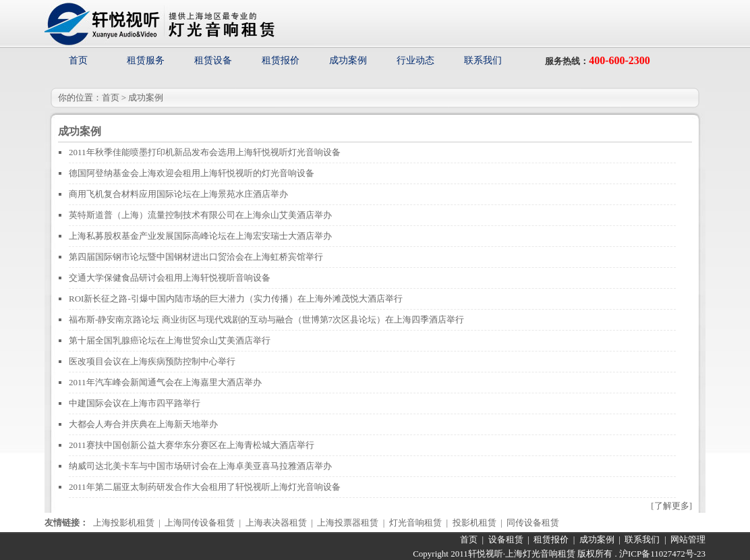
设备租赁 (506, 539)
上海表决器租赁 (276, 523)
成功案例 (348, 60)
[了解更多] (671, 506)
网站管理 (688, 539)
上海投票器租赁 (348, 523)
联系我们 (483, 60)
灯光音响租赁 (415, 523)
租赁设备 (213, 60)
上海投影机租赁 (124, 523)
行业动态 (415, 60)
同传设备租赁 (533, 523)
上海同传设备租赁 (200, 523)
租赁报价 (281, 60)
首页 (78, 60)
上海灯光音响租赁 (540, 554)
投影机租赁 (474, 523)
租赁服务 (146, 60)
